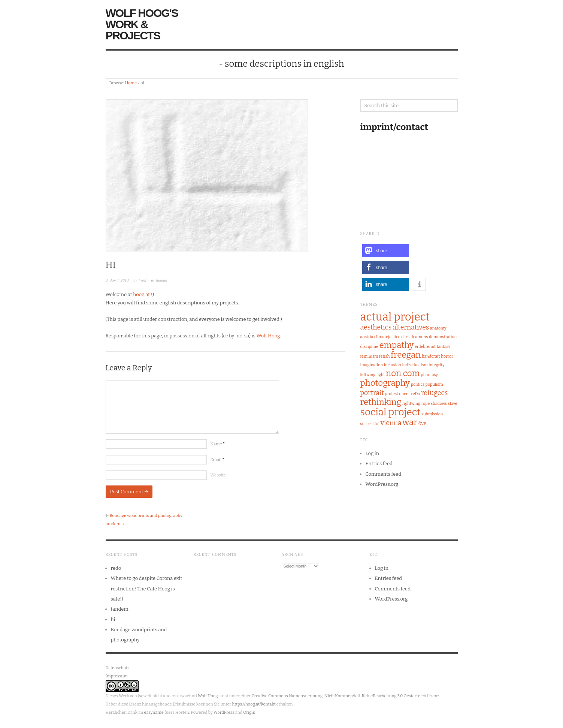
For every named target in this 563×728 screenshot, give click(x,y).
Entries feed (379, 464)
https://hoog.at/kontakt (254, 704)
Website (218, 475)
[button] (386, 251)
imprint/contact (394, 127)
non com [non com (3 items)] (403, 373)
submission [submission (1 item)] (432, 414)
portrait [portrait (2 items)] (372, 393)
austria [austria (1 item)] (367, 337)
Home (131, 83)
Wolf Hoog (268, 336)
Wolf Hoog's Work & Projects (142, 24)
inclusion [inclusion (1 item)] (393, 365)
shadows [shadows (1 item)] (439, 404)
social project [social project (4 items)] (391, 412)
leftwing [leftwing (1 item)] (368, 375)
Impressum (117, 676)
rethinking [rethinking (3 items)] (381, 402)
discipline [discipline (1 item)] (369, 347)
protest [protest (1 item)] (392, 394)
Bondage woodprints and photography (146, 516)
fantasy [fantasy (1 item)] (444, 347)
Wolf (143, 280)
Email (217, 460)
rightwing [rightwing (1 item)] (411, 404)
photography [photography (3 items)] (385, 383)
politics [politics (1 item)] (418, 384)
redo (116, 568)
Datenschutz (118, 668)
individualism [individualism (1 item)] (415, 365)
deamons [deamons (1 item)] (419, 337)
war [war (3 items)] (410, 422)
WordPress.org (382, 484)
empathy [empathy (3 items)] (396, 345)
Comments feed (383, 474)
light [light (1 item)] (381, 375)
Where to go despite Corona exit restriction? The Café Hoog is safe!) (147, 589)
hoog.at (141, 294)
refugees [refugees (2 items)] (435, 393)
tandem (113, 524)
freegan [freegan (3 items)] (406, 355)
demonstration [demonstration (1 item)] (443, 337)
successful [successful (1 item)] (370, 424)
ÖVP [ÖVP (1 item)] (422, 424)
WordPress (224, 712)
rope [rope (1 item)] (426, 404)
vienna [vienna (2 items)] (391, 423)
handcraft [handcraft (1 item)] (431, 356)
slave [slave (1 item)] (453, 404)
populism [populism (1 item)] (434, 384)
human (161, 280)
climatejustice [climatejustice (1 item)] (387, 337)
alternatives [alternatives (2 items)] (411, 327)
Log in (372, 453)
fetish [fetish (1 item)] (384, 356)
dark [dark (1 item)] (405, 337)
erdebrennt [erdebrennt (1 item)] (425, 347)
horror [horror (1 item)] (447, 356)
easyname (154, 712)
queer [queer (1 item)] (405, 394)
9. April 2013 (117, 280)
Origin (249, 712)
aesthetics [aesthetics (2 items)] (376, 327)
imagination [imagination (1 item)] (372, 365)
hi (113, 619)
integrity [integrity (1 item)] (436, 365)
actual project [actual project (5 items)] (395, 317)
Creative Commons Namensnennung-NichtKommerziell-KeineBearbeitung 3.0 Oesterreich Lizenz (346, 696)
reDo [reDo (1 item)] (415, 394)
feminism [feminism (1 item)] (369, 356)
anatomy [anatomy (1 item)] (438, 328)
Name (218, 444)
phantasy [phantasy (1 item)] (429, 375)
